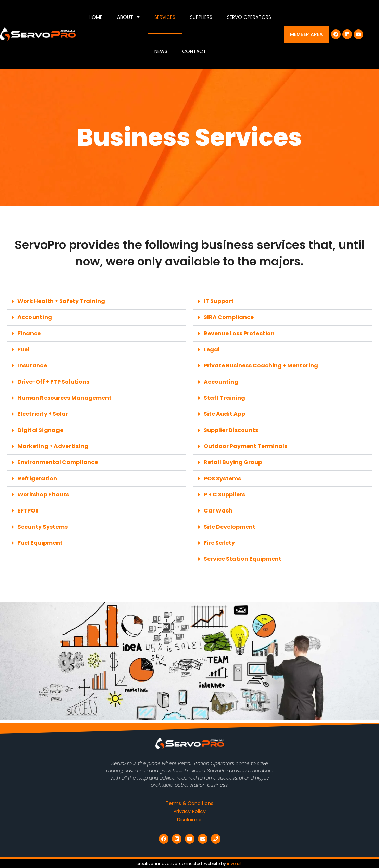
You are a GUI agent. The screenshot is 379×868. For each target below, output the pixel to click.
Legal (212, 349)
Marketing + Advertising (53, 446)
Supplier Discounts (231, 430)
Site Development (230, 527)
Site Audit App (224, 414)
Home (96, 17)
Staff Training (224, 398)
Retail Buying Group (233, 462)
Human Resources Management (65, 398)
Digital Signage (40, 430)
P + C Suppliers (224, 495)
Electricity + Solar (43, 414)
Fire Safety (219, 543)
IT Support (219, 301)
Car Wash (218, 511)
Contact (194, 51)
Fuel (23, 349)
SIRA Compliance (229, 317)
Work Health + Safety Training (61, 301)
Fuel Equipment (40, 543)
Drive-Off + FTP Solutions (53, 382)
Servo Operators (249, 17)
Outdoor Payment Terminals (245, 446)
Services (165, 17)
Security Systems (43, 527)
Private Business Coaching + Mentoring (261, 366)
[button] (97, 302)
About (128, 17)
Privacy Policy (190, 811)
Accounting (35, 317)
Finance (29, 333)
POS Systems (222, 478)
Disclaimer (189, 820)
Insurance (32, 366)
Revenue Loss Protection (239, 333)
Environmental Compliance (58, 462)
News (161, 51)
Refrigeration (37, 478)
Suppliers (201, 17)
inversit (234, 863)
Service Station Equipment (243, 559)
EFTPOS (28, 511)
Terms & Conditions (189, 803)
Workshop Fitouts (43, 495)
